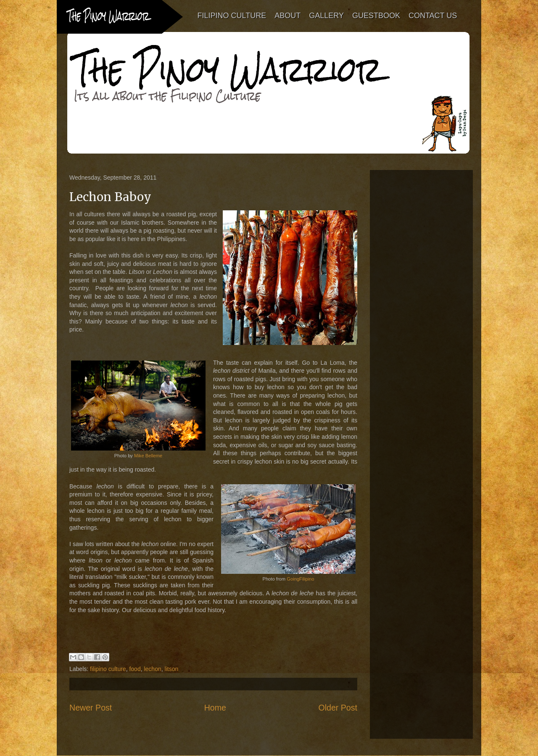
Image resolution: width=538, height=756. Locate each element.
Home (215, 708)
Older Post (338, 708)
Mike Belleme (148, 456)
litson (172, 669)
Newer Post (91, 708)
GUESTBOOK (376, 16)
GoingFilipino (300, 579)
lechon (152, 669)
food (135, 669)
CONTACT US (433, 16)
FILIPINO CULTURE (232, 16)
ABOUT (288, 16)
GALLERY (327, 16)
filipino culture (108, 669)
